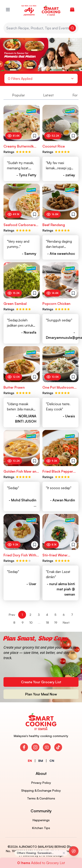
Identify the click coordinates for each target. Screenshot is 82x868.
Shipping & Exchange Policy (41, 790)
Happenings (41, 820)
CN (52, 761)
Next (66, 622)
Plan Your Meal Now (41, 694)
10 (31, 622)
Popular (19, 95)
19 (56, 622)
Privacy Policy (41, 783)
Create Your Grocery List (41, 682)
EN (30, 761)
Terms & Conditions (41, 798)
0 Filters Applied (41, 79)
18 (47, 622)
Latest (49, 95)
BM (41, 761)
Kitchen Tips (41, 828)
